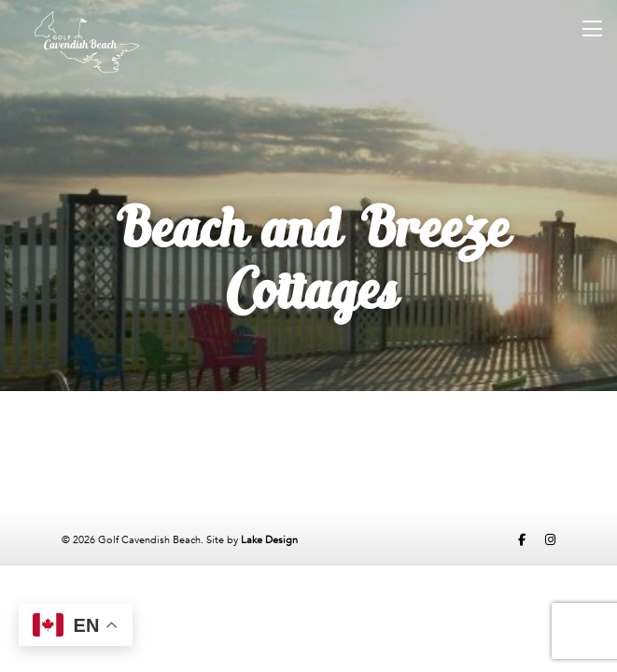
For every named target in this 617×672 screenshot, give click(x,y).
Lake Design (269, 540)
